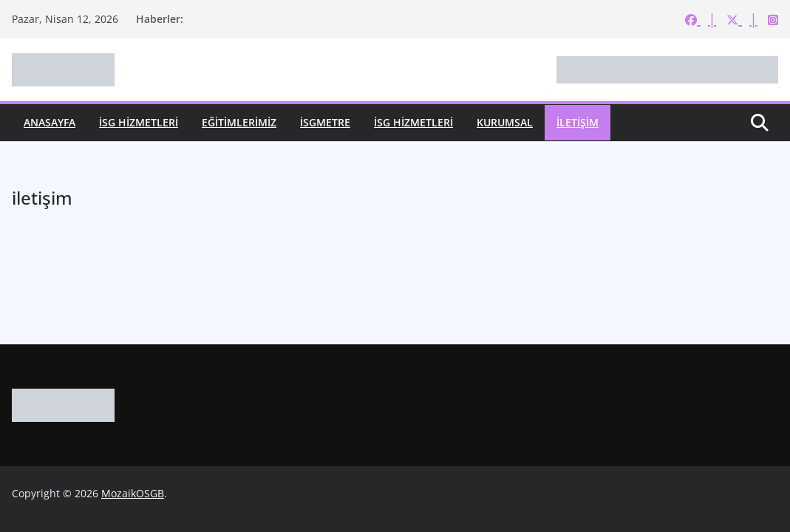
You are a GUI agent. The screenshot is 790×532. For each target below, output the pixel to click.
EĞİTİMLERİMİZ (239, 122)
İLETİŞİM (578, 122)
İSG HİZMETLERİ (139, 122)
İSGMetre (325, 122)
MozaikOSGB (133, 493)
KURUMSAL (505, 122)
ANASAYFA (50, 122)
